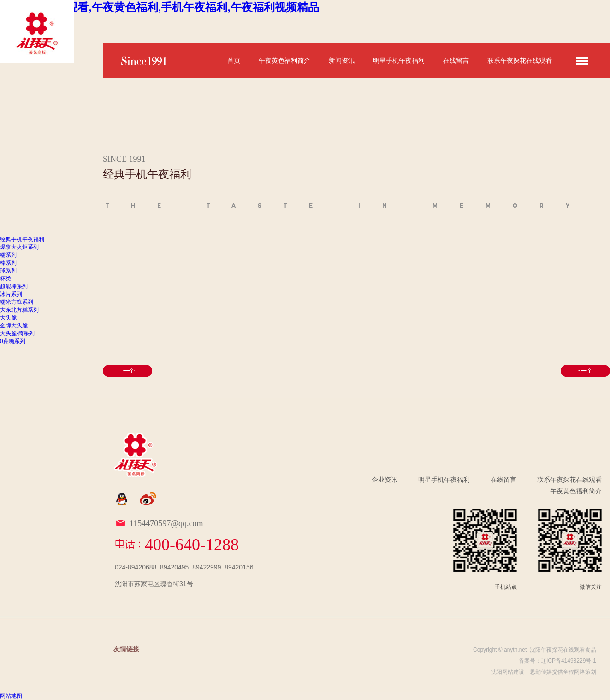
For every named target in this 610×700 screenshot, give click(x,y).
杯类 (6, 279)
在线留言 (456, 60)
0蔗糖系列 (13, 341)
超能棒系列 (14, 286)
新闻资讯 (342, 60)
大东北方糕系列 (19, 310)
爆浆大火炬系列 (19, 247)
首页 (234, 60)
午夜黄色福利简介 (284, 60)
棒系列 (8, 263)
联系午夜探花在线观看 (520, 60)
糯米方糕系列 (17, 302)
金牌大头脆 (14, 326)
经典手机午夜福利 (22, 239)
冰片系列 (11, 294)
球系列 (8, 271)
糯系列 (8, 255)
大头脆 (8, 318)
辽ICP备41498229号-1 (569, 661)
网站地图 (11, 696)
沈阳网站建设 (508, 672)
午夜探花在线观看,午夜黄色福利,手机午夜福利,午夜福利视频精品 (160, 7)
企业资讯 (385, 480)
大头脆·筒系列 (17, 333)
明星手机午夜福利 (399, 60)
